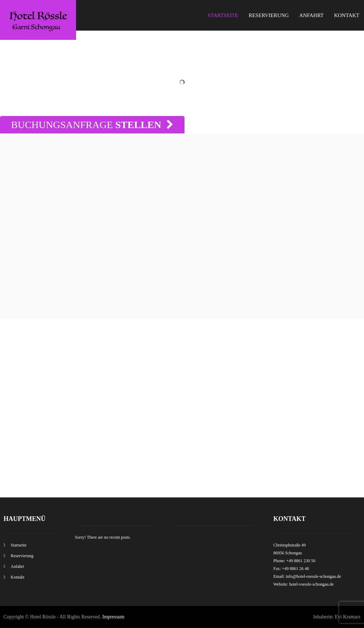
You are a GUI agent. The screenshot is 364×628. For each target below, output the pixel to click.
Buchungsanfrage (92, 125)
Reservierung (269, 15)
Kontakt (347, 15)
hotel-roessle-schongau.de (312, 584)
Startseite (223, 15)
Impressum (113, 617)
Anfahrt (312, 15)
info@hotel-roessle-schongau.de (313, 576)
